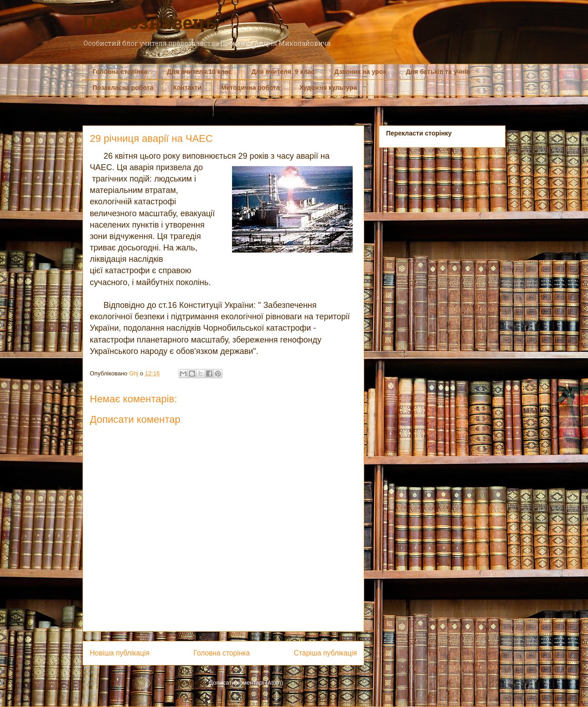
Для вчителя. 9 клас (283, 72)
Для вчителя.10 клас (199, 72)
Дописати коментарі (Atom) (246, 683)
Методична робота (250, 88)
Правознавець (149, 22)
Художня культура (328, 88)
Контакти (187, 88)
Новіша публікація (120, 653)
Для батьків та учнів (438, 72)
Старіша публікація (325, 653)
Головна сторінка (120, 72)
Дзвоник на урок (360, 72)
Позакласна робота (123, 88)
